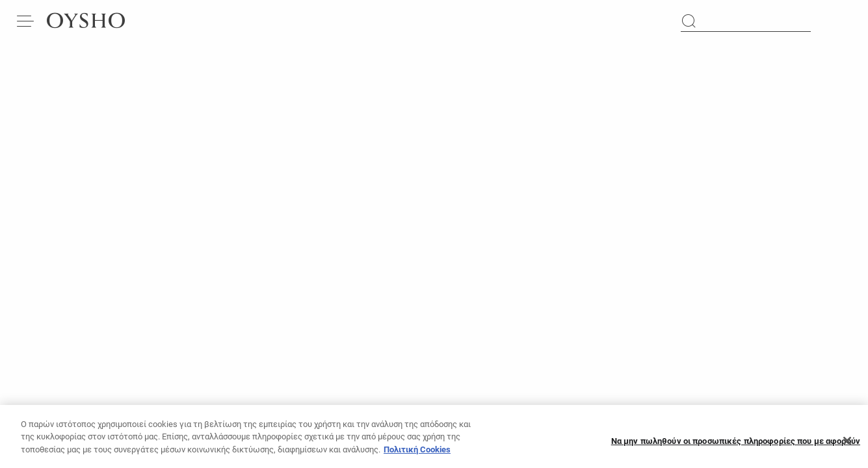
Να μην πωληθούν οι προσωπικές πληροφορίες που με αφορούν (736, 446)
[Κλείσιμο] (847, 446)
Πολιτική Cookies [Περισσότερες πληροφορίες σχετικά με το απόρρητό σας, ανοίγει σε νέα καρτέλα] (417, 455)
